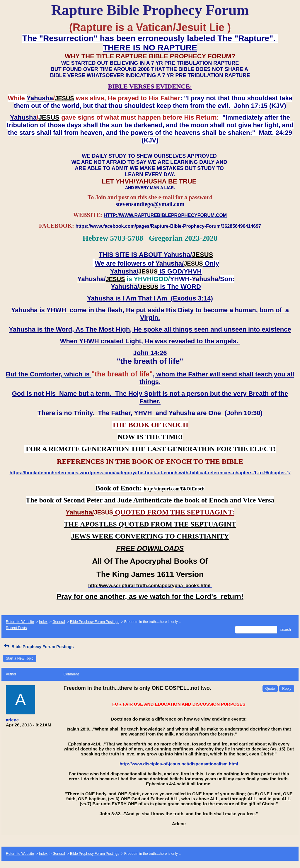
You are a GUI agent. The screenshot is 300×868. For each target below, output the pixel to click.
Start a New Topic (20, 658)
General (59, 622)
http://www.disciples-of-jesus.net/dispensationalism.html (179, 764)
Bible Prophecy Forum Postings (95, 622)
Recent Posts (16, 628)
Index (43, 622)
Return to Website (20, 622)
